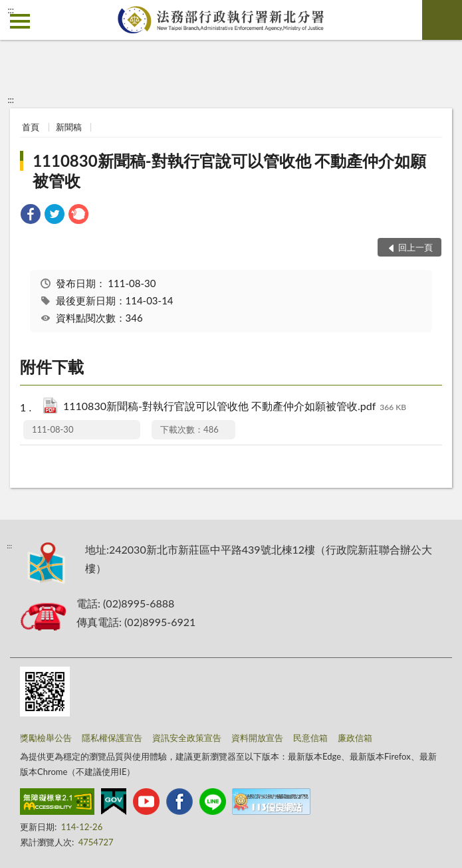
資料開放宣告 (257, 738)
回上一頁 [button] (415, 247)
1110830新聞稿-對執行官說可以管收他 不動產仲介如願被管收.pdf (235, 407)
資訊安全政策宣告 (187, 738)
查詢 (442, 20)
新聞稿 (69, 127)
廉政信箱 (355, 738)
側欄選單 (20, 21)
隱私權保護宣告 (112, 738)
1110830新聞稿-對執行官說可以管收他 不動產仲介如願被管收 (229, 170)
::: (11, 10)
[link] (31, 216)
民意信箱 (310, 738)
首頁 (31, 127)
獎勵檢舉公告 (46, 738)
